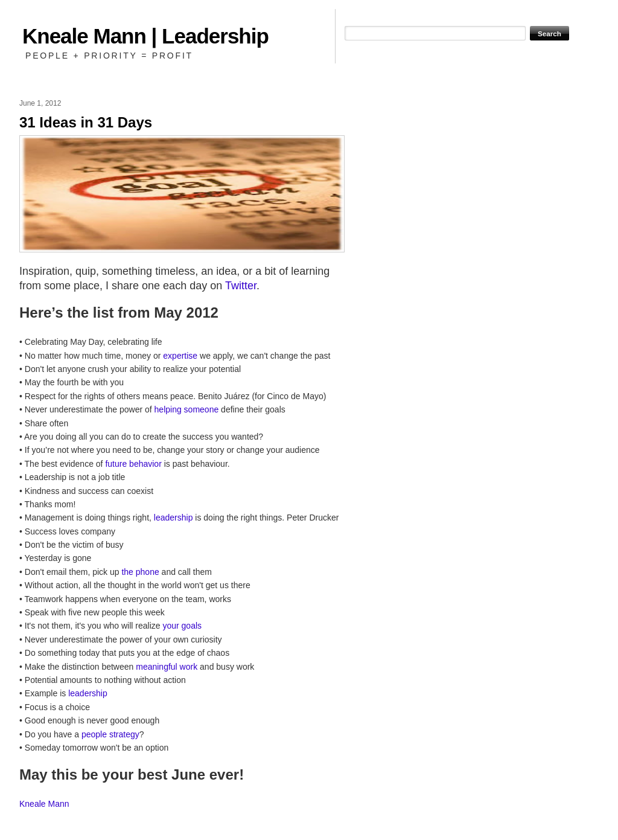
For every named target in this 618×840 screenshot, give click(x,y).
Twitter (241, 286)
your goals (182, 626)
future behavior (133, 464)
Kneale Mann (44, 804)
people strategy (110, 734)
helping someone (187, 409)
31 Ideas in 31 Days (86, 122)
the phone (140, 572)
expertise (180, 356)
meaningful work (167, 667)
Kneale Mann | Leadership (145, 36)
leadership (174, 518)
